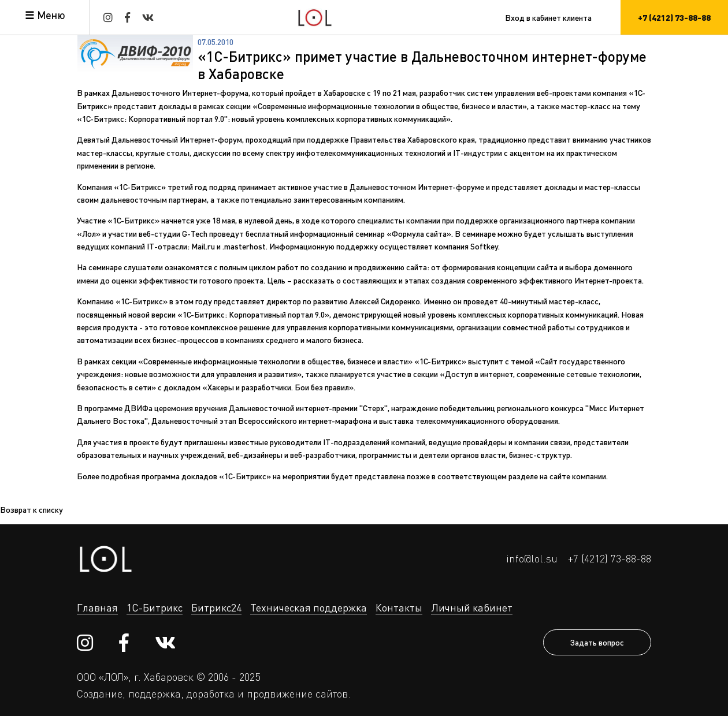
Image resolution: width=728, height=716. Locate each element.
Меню (51, 15)
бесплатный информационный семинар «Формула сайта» (348, 233)
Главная (97, 607)
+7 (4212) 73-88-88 (610, 558)
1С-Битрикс (155, 607)
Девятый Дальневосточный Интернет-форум (159, 139)
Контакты (399, 607)
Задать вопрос (597, 642)
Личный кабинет (472, 607)
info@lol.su (532, 558)
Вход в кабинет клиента (548, 17)
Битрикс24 (216, 607)
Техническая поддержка (309, 607)
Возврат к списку (31, 509)
